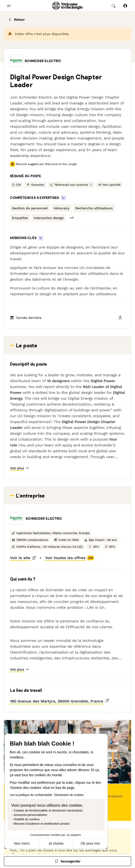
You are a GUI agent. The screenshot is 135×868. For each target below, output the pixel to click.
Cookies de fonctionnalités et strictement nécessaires (48, 811)
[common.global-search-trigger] (114, 6)
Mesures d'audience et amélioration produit (42, 824)
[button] (16, 61)
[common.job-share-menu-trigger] (120, 318)
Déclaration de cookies (69, 795)
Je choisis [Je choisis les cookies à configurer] (56, 843)
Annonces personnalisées (30, 815)
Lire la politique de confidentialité (31, 795)
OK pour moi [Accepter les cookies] (90, 843)
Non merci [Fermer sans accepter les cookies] (22, 843)
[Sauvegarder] (67, 861)
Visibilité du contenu (27, 819)
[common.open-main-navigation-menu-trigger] (9, 6)
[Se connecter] (125, 6)
